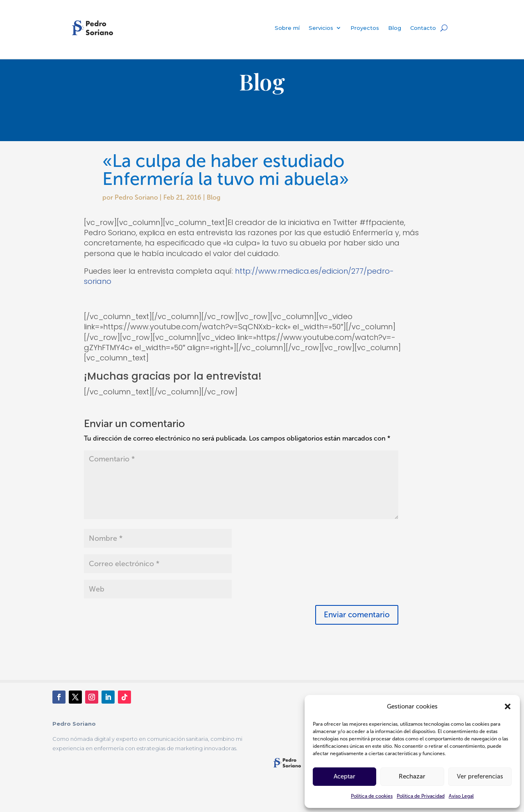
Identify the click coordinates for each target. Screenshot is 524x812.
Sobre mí (287, 28)
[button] (508, 706)
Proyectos (365, 28)
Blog (395, 28)
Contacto (423, 28)
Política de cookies (372, 796)
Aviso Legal (461, 796)
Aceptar (344, 776)
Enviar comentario (357, 615)
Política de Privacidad (421, 796)
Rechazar (412, 776)
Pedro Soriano (136, 197)
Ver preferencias (480, 776)
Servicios (321, 28)
